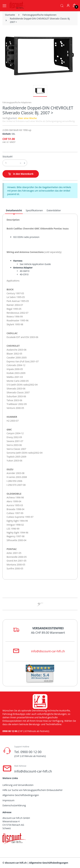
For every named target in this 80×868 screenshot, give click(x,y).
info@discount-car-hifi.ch (48, 651)
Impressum (8, 800)
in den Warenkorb (21, 174)
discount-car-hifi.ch (16, 863)
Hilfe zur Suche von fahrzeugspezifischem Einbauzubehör (33, 790)
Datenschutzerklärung (14, 805)
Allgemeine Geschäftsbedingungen (21, 795)
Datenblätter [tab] (54, 210)
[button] (62, 5)
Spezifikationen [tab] (34, 210)
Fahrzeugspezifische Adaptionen (40, 15)
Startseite (10, 15)
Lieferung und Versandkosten (18, 785)
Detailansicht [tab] (14, 210)
